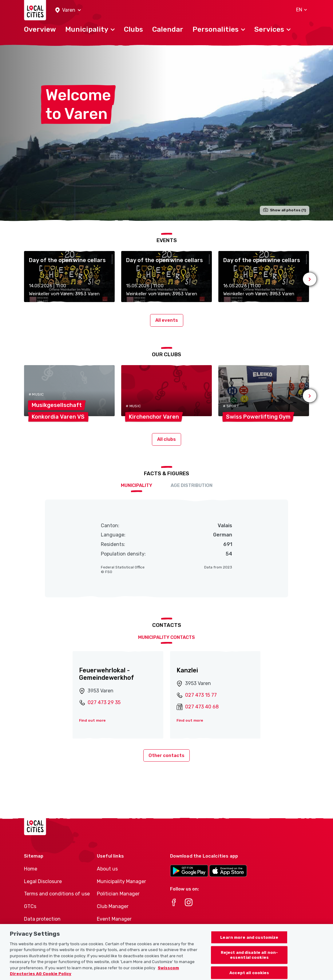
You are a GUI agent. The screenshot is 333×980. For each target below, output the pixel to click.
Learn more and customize (249, 945)
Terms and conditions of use (57, 894)
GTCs (30, 906)
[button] (68, 10)
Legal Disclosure (43, 881)
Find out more (92, 720)
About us (107, 869)
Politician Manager (118, 894)
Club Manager (113, 906)
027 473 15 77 (201, 695)
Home (31, 869)
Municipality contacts (166, 637)
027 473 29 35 (104, 702)
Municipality (137, 485)
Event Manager (114, 919)
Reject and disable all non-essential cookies (250, 963)
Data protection (42, 919)
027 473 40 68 (202, 707)
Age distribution (192, 485)
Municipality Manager (121, 881)
